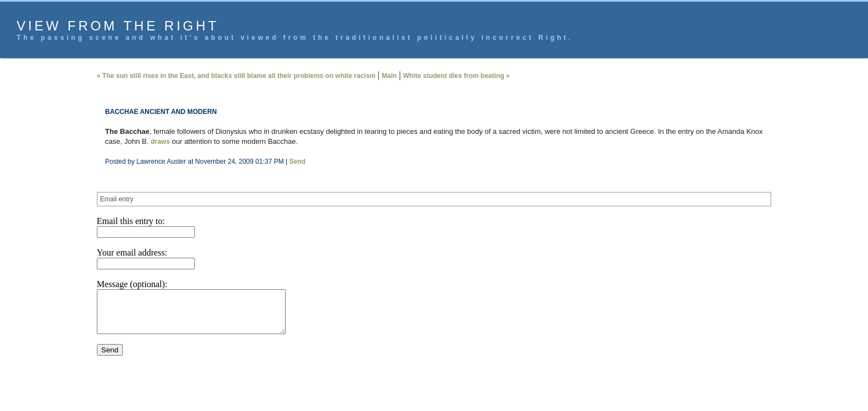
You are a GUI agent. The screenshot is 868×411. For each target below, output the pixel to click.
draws (160, 142)
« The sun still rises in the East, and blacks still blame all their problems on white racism (236, 76)
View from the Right (118, 26)
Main (389, 76)
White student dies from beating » (456, 76)
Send (297, 162)
